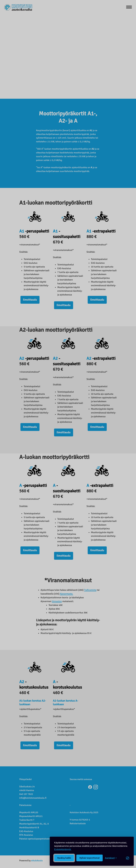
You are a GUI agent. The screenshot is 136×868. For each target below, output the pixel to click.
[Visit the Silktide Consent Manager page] (128, 858)
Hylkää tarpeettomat (89, 858)
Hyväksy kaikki (64, 858)
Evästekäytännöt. (63, 849)
